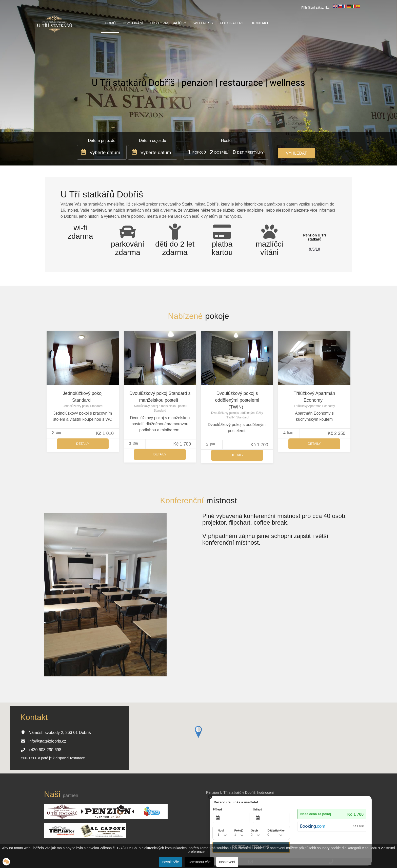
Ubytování (133, 23)
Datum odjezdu (153, 141)
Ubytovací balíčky (168, 23)
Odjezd (257, 809)
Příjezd (217, 809)
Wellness (203, 23)
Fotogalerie (232, 23)
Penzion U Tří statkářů (315, 237)
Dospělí (222, 152)
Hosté (226, 141)
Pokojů (199, 152)
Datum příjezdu (102, 141)
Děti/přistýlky (250, 152)
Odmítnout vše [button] (199, 862)
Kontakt (260, 23)
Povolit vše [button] (170, 862)
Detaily (83, 444)
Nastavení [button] (227, 862)
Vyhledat (296, 153)
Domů (110, 23)
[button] (6, 862)
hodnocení (265, 792)
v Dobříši (249, 792)
